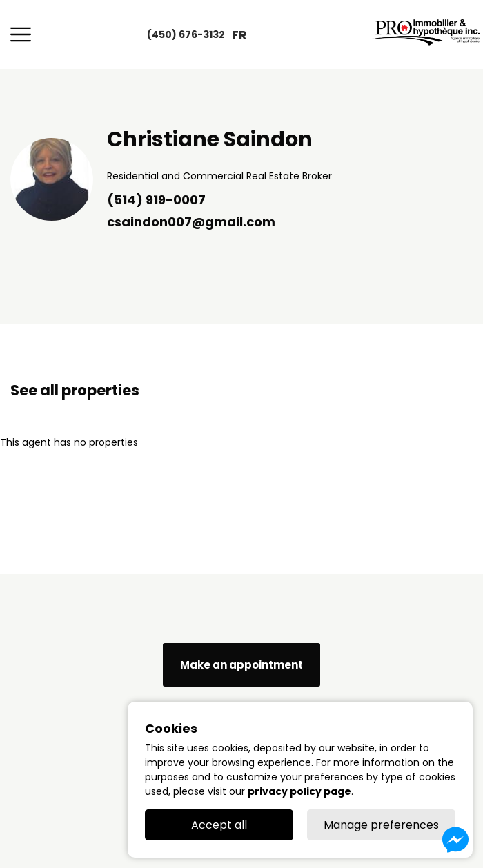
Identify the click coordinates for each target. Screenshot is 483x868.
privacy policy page (299, 791)
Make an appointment (241, 665)
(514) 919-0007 (156, 200)
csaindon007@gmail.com (191, 222)
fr (239, 35)
